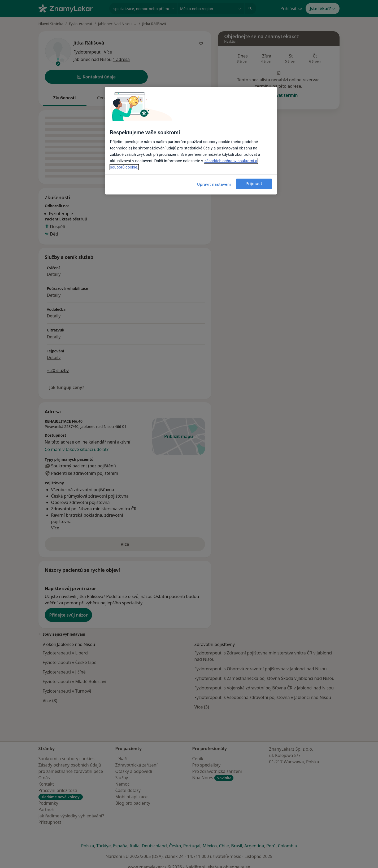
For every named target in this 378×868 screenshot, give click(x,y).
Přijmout (254, 184)
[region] (191, 141)
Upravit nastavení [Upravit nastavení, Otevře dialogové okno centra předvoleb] (214, 184)
